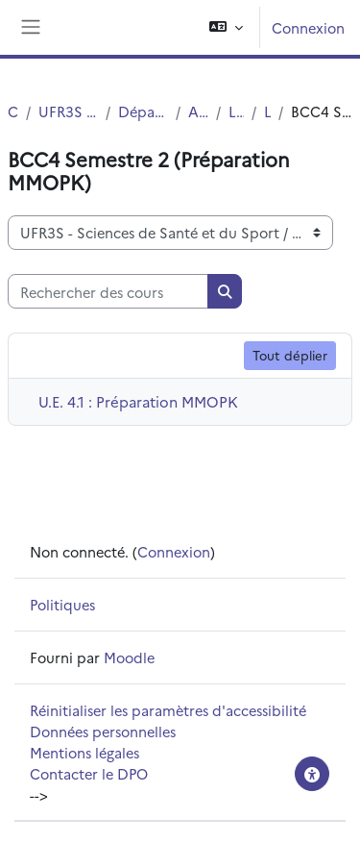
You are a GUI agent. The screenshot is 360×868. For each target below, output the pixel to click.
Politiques (62, 604)
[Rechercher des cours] (108, 291)
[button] (226, 27)
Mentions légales (84, 752)
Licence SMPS (236, 111)
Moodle (129, 657)
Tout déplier (290, 355)
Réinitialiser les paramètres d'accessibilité (168, 710)
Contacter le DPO (89, 773)
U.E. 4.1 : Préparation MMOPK (138, 401)
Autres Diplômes (199, 111)
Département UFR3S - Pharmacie (143, 111)
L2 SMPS (267, 111)
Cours (13, 111)
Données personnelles (103, 731)
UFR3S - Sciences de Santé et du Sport (68, 111)
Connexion (308, 27)
